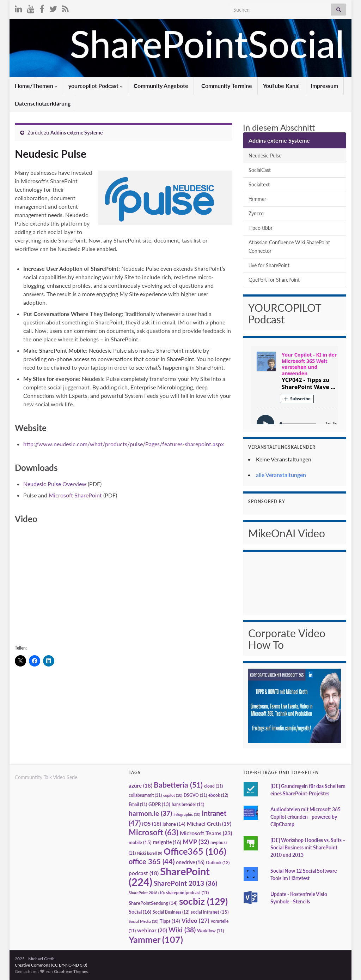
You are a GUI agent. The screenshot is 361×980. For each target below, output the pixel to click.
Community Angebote (161, 86)
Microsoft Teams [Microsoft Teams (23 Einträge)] (206, 833)
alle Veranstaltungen (281, 475)
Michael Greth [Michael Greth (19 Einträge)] (209, 824)
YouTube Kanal (281, 86)
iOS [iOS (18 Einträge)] (152, 824)
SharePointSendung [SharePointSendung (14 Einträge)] (153, 903)
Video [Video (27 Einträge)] (195, 921)
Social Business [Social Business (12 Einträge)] (171, 912)
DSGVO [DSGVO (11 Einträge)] (195, 795)
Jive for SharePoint (269, 265)
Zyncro (256, 213)
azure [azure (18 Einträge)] (140, 786)
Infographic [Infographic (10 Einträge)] (187, 814)
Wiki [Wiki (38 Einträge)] (182, 930)
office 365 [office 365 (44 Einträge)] (152, 862)
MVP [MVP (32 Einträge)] (196, 842)
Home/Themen (36, 86)
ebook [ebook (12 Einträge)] (218, 795)
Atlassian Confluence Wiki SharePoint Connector (289, 247)
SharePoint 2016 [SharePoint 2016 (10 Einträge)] (147, 893)
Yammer (257, 199)
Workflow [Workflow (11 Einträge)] (210, 931)
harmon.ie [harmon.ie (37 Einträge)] (150, 813)
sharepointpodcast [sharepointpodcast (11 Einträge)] (187, 893)
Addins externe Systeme (77, 133)
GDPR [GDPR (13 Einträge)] (159, 804)
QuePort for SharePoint (274, 280)
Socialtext (259, 184)
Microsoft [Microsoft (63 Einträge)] (154, 832)
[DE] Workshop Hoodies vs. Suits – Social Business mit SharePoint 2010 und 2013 (308, 847)
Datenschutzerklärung (43, 103)
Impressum (324, 86)
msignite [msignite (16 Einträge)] (167, 842)
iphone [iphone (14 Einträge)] (174, 824)
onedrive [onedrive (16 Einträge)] (190, 862)
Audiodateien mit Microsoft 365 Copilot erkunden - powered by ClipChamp (305, 817)
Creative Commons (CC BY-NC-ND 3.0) (51, 965)
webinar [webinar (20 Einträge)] (152, 930)
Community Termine (226, 86)
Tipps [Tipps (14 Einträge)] (170, 921)
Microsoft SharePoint (75, 495)
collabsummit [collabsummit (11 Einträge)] (145, 795)
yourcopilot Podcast (96, 86)
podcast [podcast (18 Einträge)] (144, 873)
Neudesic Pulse (265, 156)
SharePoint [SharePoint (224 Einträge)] (169, 876)
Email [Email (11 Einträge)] (138, 804)
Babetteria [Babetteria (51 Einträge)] (178, 785)
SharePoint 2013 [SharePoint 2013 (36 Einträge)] (185, 883)
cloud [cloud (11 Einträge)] (213, 786)
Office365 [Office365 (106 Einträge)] (195, 851)
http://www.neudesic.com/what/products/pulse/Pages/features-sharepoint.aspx (124, 444)
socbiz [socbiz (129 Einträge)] (203, 901)
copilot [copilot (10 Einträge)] (173, 795)
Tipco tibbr (261, 228)
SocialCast (260, 170)
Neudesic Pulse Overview (56, 484)
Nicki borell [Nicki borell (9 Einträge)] (150, 853)
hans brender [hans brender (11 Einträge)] (188, 804)
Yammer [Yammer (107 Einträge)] (156, 939)
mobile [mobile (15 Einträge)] (140, 842)
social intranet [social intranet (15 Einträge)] (210, 912)
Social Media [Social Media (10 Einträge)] (143, 921)
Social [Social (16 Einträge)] (140, 912)
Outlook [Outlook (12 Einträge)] (218, 863)
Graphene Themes (71, 971)
